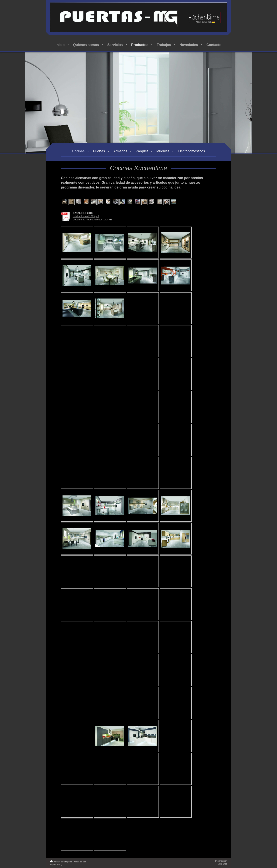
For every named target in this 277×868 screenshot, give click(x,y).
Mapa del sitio (80, 862)
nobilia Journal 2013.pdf (86, 216)
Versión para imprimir (61, 862)
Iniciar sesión (221, 861)
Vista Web (222, 864)
